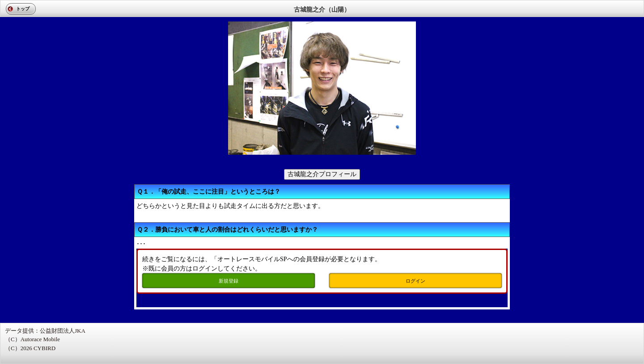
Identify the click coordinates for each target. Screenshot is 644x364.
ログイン (415, 281)
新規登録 (229, 281)
